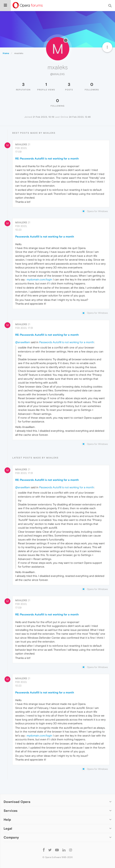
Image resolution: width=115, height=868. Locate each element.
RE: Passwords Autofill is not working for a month (47, 158)
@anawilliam (23, 342)
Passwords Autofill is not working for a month (45, 237)
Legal (8, 828)
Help (7, 820)
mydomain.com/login (39, 279)
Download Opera (17, 802)
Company (11, 837)
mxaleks (21, 144)
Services (11, 811)
